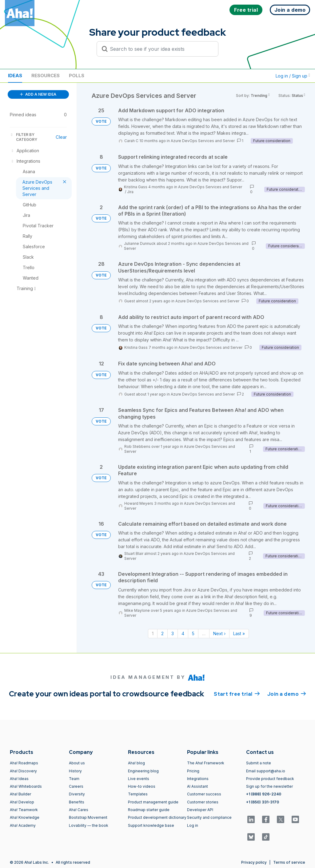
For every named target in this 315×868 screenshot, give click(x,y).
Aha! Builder (20, 794)
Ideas (15, 76)
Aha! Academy (23, 825)
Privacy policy (254, 862)
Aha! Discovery (23, 771)
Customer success (204, 794)
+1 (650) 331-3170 (263, 802)
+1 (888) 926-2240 (264, 794)
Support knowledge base (151, 825)
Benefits (77, 802)
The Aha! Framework (206, 763)
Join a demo (287, 694)
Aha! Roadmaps (24, 763)
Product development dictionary (157, 817)
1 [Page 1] (153, 633)
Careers (76, 786)
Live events (139, 779)
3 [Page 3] (173, 633)
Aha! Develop (22, 802)
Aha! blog (136, 763)
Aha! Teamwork (24, 810)
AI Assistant (197, 786)
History (75, 771)
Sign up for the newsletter (269, 786)
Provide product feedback (270, 779)
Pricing (193, 771)
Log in (193, 825)
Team (74, 779)
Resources (46, 76)
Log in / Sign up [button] (293, 76)
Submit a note (259, 763)
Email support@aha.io (266, 771)
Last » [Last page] (239, 633)
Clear (61, 137)
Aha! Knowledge (25, 817)
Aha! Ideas (19, 779)
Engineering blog (143, 771)
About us (77, 763)
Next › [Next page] (219, 633)
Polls (77, 76)
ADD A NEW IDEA (38, 94)
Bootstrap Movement (88, 817)
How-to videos (142, 786)
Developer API (200, 810)
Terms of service (289, 862)
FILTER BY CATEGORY (24, 137)
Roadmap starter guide (149, 810)
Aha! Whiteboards (26, 786)
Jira (130, 192)
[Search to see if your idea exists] (160, 49)
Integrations (198, 779)
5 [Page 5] (193, 633)
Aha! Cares (79, 810)
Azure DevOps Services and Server (203, 141)
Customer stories (203, 802)
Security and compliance (209, 817)
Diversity (77, 794)
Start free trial (237, 694)
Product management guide (153, 802)
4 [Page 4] (183, 633)
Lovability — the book (89, 825)
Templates (138, 794)
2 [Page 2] (162, 633)
